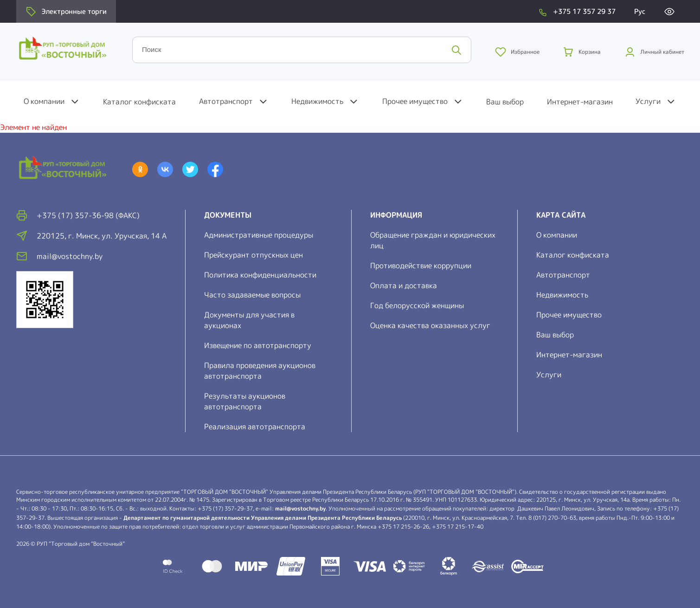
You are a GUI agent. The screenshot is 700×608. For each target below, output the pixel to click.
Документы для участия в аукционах (249, 320)
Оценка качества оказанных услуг (430, 325)
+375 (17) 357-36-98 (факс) (88, 215)
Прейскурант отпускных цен (254, 255)
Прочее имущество (415, 101)
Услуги (648, 101)
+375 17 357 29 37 (584, 11)
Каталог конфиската (139, 102)
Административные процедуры (259, 235)
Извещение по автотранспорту (258, 345)
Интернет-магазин (580, 102)
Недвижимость (317, 101)
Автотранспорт (226, 101)
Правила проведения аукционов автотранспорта (260, 371)
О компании (44, 101)
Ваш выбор (505, 102)
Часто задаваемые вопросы (252, 295)
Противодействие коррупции (421, 265)
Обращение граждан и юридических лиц (433, 240)
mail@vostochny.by (300, 508)
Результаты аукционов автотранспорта (245, 401)
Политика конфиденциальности (260, 275)
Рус (640, 11)
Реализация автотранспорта (255, 427)
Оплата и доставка (404, 285)
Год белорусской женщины (417, 305)
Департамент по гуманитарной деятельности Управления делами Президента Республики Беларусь (263, 518)
